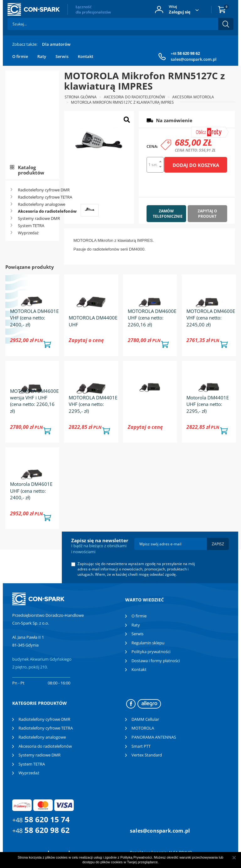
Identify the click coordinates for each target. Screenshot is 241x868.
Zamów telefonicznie (168, 214)
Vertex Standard (147, 755)
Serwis (62, 56)
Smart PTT (141, 746)
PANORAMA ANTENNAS (154, 737)
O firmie (20, 56)
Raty (42, 56)
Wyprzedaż (28, 233)
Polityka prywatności (151, 652)
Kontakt (86, 56)
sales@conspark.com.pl (194, 59)
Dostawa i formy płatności (156, 661)
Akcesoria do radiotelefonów (36, 211)
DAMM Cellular (145, 719)
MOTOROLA (143, 728)
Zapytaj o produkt (207, 214)
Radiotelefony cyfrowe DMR (36, 190)
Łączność (93, 9)
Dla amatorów (56, 44)
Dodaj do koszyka (196, 165)
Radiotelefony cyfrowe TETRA (36, 197)
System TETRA (31, 226)
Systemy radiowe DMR (36, 218)
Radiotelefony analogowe (36, 204)
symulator (206, 130)
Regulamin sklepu (148, 643)
